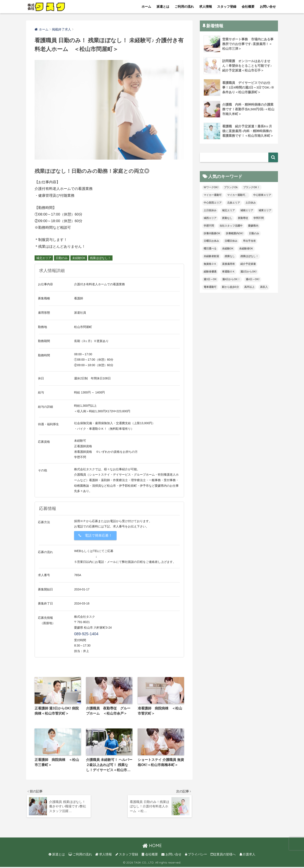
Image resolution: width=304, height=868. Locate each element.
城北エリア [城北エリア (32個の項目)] (228, 210)
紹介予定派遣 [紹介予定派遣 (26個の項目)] (248, 264)
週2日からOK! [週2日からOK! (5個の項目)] (249, 272)
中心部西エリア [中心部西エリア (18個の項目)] (213, 203)
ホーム (146, 7)
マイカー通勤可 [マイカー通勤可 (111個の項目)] (213, 195)
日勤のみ (62, 258)
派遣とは (163, 7)
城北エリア (44, 258)
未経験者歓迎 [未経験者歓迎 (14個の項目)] (211, 256)
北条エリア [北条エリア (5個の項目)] (234, 203)
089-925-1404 (86, 634)
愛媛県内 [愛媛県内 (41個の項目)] (253, 226)
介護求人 (247, 855)
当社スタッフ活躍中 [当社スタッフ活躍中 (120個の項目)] (231, 226)
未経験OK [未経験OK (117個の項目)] (228, 249)
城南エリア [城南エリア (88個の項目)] (247, 210)
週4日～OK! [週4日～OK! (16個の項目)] (253, 279)
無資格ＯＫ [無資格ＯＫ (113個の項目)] (210, 264)
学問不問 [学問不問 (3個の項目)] (259, 218)
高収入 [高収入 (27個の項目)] (264, 287)
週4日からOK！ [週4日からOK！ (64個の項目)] (231, 279)
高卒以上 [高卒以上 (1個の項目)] (249, 287)
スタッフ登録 (227, 7)
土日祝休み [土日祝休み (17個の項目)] (210, 210)
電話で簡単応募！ (95, 535)
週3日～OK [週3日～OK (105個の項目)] (210, 279)
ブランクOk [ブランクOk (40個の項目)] (231, 187)
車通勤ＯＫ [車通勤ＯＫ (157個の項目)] (228, 272)
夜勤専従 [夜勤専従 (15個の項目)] (243, 218)
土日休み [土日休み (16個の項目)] (251, 203)
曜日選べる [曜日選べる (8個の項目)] (210, 249)
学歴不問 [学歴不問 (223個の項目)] (209, 226)
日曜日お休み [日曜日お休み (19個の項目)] (211, 241)
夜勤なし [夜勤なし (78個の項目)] (227, 218)
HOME (152, 847)
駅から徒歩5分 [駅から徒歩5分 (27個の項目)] (230, 287)
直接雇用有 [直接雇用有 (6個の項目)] (228, 264)
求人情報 (206, 7)
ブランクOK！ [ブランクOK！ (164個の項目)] (251, 187)
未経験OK (79, 258)
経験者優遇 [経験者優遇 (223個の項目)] (210, 272)
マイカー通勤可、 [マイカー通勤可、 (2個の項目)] (237, 195)
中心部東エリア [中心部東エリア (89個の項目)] (262, 195)
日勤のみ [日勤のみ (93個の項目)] (254, 233)
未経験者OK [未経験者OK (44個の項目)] (246, 249)
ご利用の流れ (184, 7)
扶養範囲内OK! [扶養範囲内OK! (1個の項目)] (235, 233)
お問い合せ (268, 7)
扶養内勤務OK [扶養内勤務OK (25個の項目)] (212, 233)
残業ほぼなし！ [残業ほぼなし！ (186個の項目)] (249, 256)
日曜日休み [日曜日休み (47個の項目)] (231, 241)
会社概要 (248, 7)
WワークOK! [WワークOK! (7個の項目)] (211, 187)
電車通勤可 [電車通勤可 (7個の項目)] (210, 287)
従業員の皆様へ (223, 855)
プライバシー (196, 855)
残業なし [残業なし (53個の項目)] (230, 256)
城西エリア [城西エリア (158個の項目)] (210, 218)
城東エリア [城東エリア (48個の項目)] (265, 210)
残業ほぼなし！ (100, 258)
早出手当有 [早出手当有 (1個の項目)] (249, 241)
